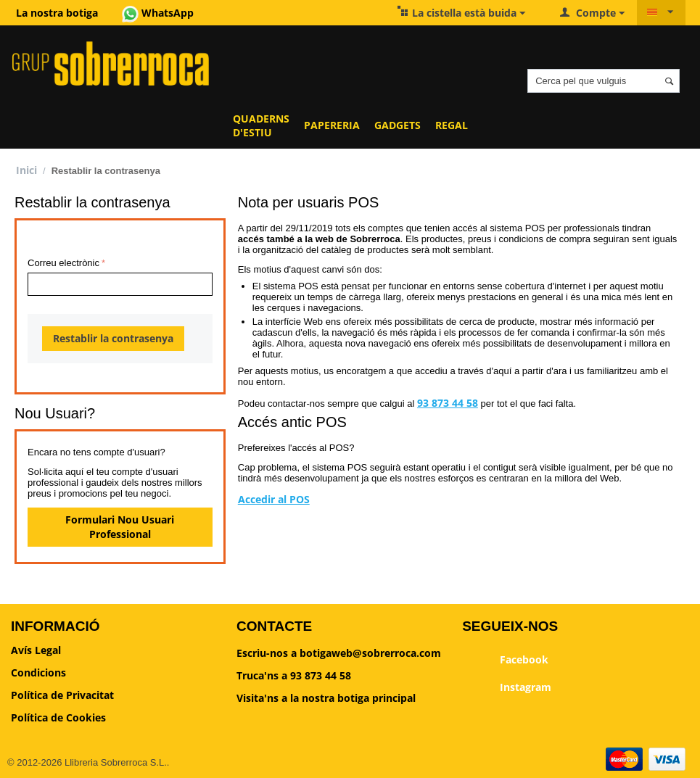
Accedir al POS (274, 499)
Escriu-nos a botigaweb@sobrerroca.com (339, 653)
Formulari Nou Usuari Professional (120, 527)
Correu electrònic (63, 263)
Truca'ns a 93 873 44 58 (294, 675)
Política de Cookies (58, 717)
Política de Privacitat (62, 695)
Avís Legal (36, 650)
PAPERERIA (332, 125)
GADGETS (398, 125)
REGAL (452, 125)
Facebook (505, 661)
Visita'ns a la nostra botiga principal (326, 698)
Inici (26, 170)
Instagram (507, 688)
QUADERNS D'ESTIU (261, 125)
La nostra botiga (57, 13)
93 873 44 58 (448, 403)
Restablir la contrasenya (113, 338)
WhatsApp (158, 13)
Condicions (38, 673)
